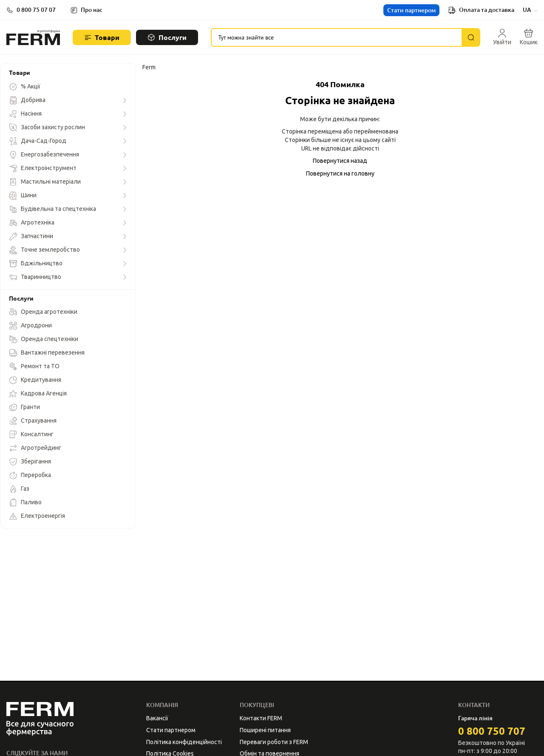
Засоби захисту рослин (47, 128)
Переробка (30, 475)
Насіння (25, 114)
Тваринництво (35, 277)
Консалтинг (31, 435)
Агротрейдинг (35, 448)
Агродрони (30, 326)
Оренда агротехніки (43, 312)
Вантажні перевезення (47, 353)
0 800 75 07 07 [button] (36, 10)
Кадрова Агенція (38, 394)
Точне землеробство (44, 250)
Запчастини (31, 236)
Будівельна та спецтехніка (52, 209)
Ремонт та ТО (34, 367)
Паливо (25, 503)
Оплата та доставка (481, 10)
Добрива (27, 100)
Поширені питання (265, 730)
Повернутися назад (340, 161)
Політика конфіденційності (184, 742)
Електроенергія (37, 516)
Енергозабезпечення (44, 155)
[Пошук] (471, 37)
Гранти (24, 407)
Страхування (33, 421)
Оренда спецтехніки (44, 339)
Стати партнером (411, 10)
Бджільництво (36, 264)
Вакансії (157, 718)
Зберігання (30, 462)
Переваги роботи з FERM (274, 742)
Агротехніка (32, 223)
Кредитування (35, 380)
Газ (19, 489)
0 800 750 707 (492, 731)
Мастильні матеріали (45, 182)
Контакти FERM (261, 718)
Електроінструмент (43, 168)
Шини (23, 196)
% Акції (25, 87)
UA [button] (530, 10)
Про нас (92, 10)
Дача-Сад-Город (38, 141)
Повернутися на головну (340, 173)
